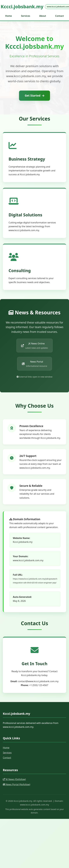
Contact (59, 16)
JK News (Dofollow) (14, 779)
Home (8, 16)
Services (26, 16)
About (43, 16)
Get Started (34, 95)
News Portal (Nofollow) (16, 784)
